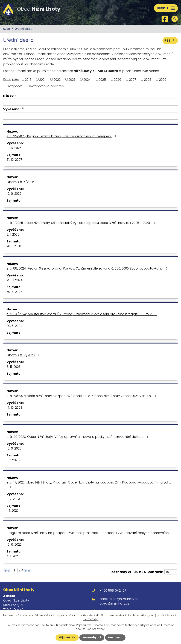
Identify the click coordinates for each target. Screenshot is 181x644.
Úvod (7, 29)
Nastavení (115, 637)
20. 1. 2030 (14, 246)
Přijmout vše (67, 637)
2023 (72, 79)
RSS (170, 40)
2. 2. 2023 (13, 499)
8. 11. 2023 (14, 367)
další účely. (90, 619)
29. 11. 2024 (15, 280)
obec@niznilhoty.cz (114, 603)
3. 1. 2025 (13, 234)
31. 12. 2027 (14, 160)
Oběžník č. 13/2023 (24, 355)
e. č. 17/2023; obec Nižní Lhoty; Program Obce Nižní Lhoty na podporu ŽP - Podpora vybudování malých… (89, 484)
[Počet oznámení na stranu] (171, 572)
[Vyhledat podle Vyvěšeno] (90, 116)
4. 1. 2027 (13, 556)
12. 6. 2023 (14, 448)
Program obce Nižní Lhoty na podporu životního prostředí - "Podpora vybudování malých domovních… (88, 533)
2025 (102, 79)
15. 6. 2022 (14, 544)
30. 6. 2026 (14, 292)
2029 (163, 79)
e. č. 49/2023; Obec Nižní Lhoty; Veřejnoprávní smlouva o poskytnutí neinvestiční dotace (78, 437)
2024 (87, 79)
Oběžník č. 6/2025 (24, 182)
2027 (133, 79)
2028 (148, 79)
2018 (28, 79)
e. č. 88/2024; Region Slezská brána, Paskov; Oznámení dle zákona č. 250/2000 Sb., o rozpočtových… (88, 268)
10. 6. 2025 (14, 148)
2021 (42, 79)
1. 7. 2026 (13, 460)
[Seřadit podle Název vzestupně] (18, 94)
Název (10, 96)
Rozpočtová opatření (47, 86)
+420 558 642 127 (113, 590)
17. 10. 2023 (14, 407)
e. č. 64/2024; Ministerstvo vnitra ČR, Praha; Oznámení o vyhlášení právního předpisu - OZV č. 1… (85, 314)
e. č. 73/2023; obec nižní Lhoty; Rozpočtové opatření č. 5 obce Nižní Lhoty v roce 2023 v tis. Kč (82, 396)
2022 (57, 79)
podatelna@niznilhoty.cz (119, 599)
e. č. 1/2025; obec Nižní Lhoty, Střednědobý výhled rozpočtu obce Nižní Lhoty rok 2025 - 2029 (81, 223)
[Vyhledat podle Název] (90, 102)
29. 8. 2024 (14, 326)
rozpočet (15, 86)
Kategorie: (11, 79)
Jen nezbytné (92, 637)
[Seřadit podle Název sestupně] (18, 95)
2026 (118, 79)
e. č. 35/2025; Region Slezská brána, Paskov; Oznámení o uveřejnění (62, 136)
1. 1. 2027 (13, 510)
